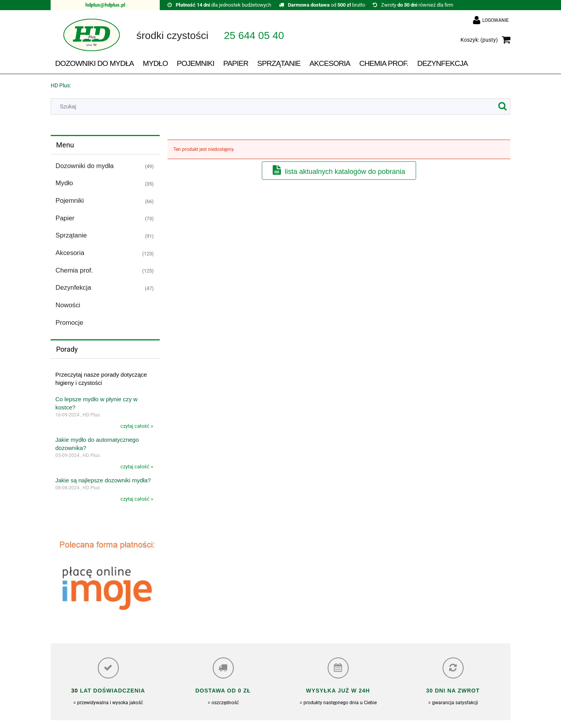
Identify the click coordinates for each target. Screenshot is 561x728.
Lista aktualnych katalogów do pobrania (345, 172)
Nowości (68, 305)
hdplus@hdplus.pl (105, 5)
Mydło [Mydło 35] (64, 183)
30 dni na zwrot (453, 691)
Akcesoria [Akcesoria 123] (70, 253)
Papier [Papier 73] (65, 218)
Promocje (70, 323)
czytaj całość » (137, 426)
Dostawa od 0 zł (223, 691)
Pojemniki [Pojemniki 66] (70, 201)
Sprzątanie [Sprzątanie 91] (71, 235)
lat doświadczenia (111, 691)
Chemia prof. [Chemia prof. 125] (74, 270)
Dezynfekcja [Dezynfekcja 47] (73, 288)
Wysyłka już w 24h (338, 691)
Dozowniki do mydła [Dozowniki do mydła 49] (85, 166)
